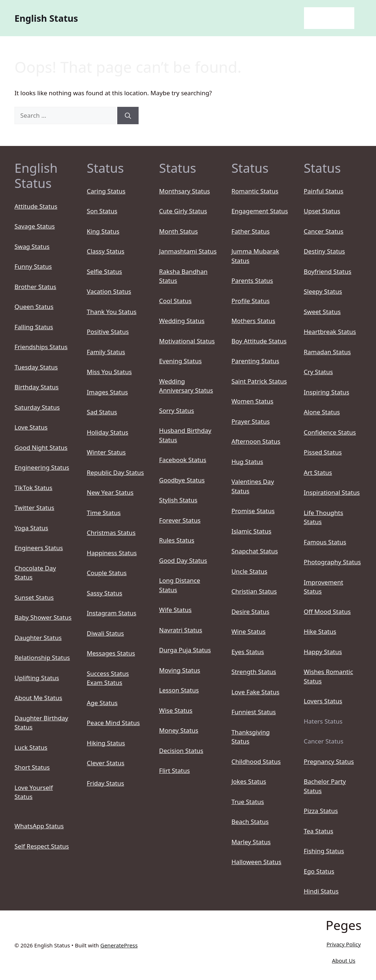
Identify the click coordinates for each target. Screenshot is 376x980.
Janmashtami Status (188, 251)
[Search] (128, 116)
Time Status (104, 513)
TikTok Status (33, 488)
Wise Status (176, 710)
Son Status (102, 211)
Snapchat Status (254, 551)
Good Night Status (41, 447)
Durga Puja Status (185, 650)
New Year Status (110, 492)
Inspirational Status (332, 492)
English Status (46, 18)
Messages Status (111, 653)
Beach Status (250, 822)
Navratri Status (181, 630)
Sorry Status (177, 411)
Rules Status (177, 540)
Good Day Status (183, 560)
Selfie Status (104, 271)
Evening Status (181, 361)
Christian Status (254, 591)
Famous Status (325, 542)
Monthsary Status (185, 191)
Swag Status (32, 246)
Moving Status (180, 670)
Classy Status (106, 251)
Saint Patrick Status (259, 381)
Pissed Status (323, 452)
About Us (344, 960)
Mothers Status (253, 321)
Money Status (179, 730)
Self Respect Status (42, 846)
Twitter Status (34, 508)
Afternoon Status (256, 441)
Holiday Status (108, 432)
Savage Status (35, 226)
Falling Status (34, 327)
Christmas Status (111, 533)
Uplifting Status (37, 678)
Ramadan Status (327, 352)
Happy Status (323, 652)
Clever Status (106, 763)
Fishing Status (324, 851)
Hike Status (320, 631)
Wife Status (176, 610)
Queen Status (34, 307)
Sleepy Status (323, 291)
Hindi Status (321, 891)
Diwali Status (105, 633)
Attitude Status (36, 206)
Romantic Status (255, 191)
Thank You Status (112, 312)
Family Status (106, 352)
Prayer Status (250, 421)
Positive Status (108, 332)
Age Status (102, 703)
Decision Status (181, 751)
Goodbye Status (182, 480)
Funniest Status (254, 712)
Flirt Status (175, 770)
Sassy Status (105, 593)
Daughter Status (38, 638)
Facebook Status (183, 460)
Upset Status (322, 211)
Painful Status (324, 191)
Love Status (31, 427)
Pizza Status (321, 811)
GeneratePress (119, 945)
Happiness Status (112, 553)
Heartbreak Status (330, 332)
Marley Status (251, 842)
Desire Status (250, 612)
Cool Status (176, 301)
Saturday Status (37, 407)
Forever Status (180, 520)
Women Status (252, 401)
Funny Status (33, 266)
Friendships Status (41, 347)
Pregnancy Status (329, 761)
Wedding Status (182, 321)
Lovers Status (323, 701)
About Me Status (38, 698)
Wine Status (248, 631)
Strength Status (254, 672)
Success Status (108, 673)
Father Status (250, 231)
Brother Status (35, 287)
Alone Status (322, 412)
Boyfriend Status (328, 271)
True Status (248, 802)
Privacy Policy (344, 944)
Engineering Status (42, 467)
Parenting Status (255, 361)
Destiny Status (324, 251)
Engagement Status (259, 211)
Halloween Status (256, 862)
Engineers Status (39, 548)
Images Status (107, 392)
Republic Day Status (115, 472)
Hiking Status (106, 743)
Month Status (179, 231)
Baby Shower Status (43, 617)
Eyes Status (248, 652)
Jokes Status (249, 781)
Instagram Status (112, 613)
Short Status (32, 767)
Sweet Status (322, 312)
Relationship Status (42, 657)
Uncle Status (249, 571)
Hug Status (247, 462)
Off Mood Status (327, 612)
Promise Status (253, 511)
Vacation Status (109, 291)
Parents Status (252, 280)
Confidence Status (330, 432)
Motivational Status (187, 341)
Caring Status (106, 191)
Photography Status (332, 562)
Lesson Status (179, 690)
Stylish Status (178, 500)
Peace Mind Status (113, 723)
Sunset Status (34, 597)
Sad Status (102, 412)
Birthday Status (37, 387)
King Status (103, 231)
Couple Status (107, 573)
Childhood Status (256, 761)
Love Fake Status (255, 692)
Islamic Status (251, 531)
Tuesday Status (36, 367)
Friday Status (105, 783)
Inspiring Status (326, 392)
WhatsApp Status (39, 826)
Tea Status (318, 831)
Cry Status (318, 372)
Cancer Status (324, 231)
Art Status (318, 472)
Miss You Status (109, 372)
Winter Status (106, 452)
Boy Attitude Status (259, 341)
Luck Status (31, 747)
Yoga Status (31, 528)
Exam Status (105, 682)
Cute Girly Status (183, 211)
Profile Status (250, 301)
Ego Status (319, 871)
